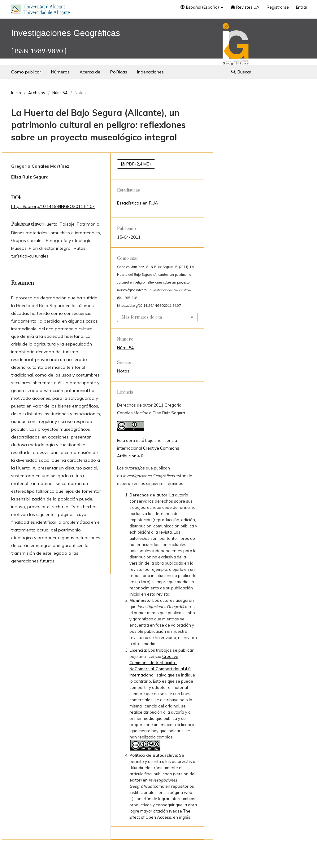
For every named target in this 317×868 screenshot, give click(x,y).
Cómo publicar (26, 72)
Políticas (119, 72)
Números (60, 72)
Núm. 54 (60, 93)
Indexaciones (150, 72)
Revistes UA (245, 7)
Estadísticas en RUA (137, 203)
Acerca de (90, 72)
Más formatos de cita (142, 317)
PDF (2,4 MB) (138, 164)
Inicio (16, 93)
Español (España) (200, 7)
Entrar (302, 7)
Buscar (241, 72)
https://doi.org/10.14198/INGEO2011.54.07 (53, 206)
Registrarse (278, 7)
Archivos (37, 93)
